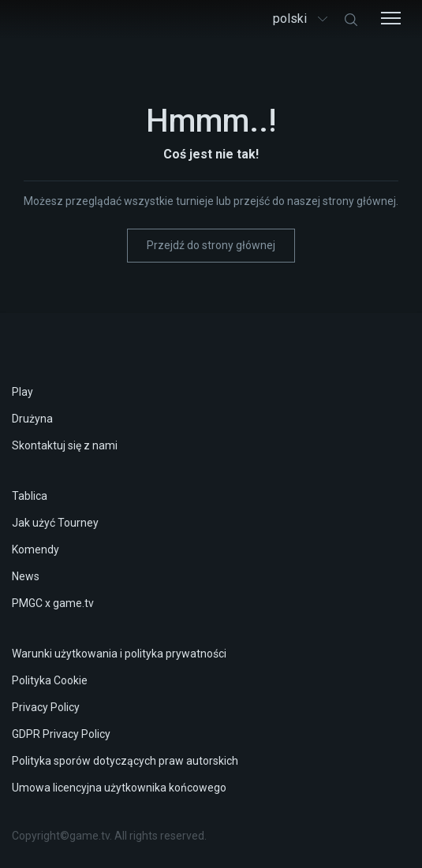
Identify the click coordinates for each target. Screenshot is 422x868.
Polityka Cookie (50, 680)
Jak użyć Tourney (55, 523)
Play (22, 392)
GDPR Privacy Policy (61, 734)
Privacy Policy (46, 707)
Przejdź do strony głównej (211, 245)
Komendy (35, 549)
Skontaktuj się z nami (65, 445)
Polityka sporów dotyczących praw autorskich (125, 761)
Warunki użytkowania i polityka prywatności (119, 654)
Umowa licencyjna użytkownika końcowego (119, 788)
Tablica (30, 496)
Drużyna (32, 419)
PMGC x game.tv (53, 603)
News (26, 576)
